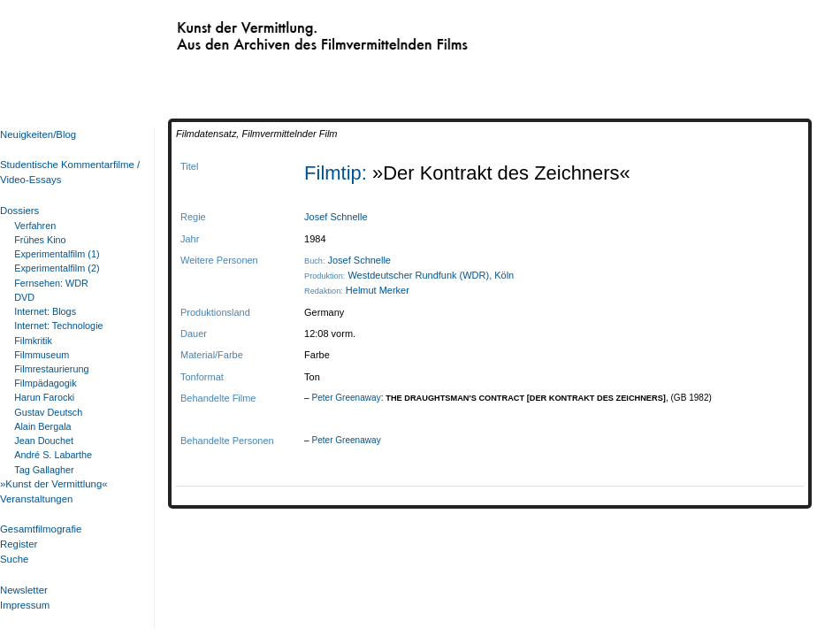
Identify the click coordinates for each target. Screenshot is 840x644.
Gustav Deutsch (48, 412)
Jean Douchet (44, 441)
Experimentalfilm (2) (57, 268)
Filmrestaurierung (51, 369)
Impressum (25, 605)
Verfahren (35, 226)
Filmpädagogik (45, 383)
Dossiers (19, 211)
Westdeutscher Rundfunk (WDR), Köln (431, 275)
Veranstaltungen (36, 499)
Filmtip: (338, 173)
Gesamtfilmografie (41, 529)
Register (19, 544)
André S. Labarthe (53, 455)
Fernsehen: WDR (51, 283)
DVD (24, 297)
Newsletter (24, 590)
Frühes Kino (40, 240)
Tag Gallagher (44, 470)
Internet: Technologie (58, 326)
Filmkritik (33, 341)
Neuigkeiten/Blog (38, 134)
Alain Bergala (42, 426)
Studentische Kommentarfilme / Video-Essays (66, 172)
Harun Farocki (44, 397)
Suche (14, 559)
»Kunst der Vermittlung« (54, 484)
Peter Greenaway (346, 398)
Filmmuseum (42, 355)
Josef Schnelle (336, 217)
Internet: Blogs (45, 311)
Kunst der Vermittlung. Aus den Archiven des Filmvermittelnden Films (286, 32)
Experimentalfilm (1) (57, 254)
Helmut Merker (378, 290)
